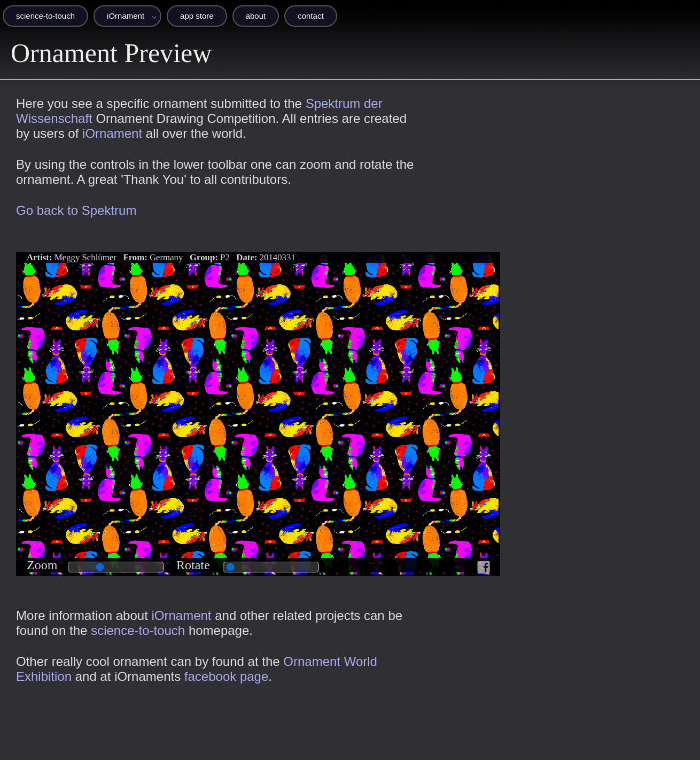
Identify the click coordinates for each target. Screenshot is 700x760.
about (256, 16)
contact (310, 16)
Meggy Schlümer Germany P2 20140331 (161, 257)
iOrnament (126, 16)
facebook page (226, 676)
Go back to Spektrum (76, 210)
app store (197, 16)
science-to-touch (45, 16)
